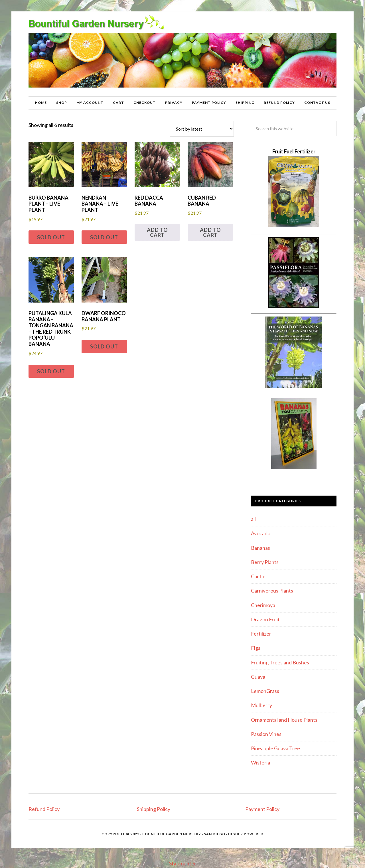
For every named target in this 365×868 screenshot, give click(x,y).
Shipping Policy (154, 809)
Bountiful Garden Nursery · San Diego (184, 834)
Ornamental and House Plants (284, 720)
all (253, 519)
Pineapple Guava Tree (275, 748)
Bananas (260, 548)
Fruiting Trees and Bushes (280, 662)
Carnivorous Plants (272, 591)
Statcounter (183, 863)
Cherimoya (263, 605)
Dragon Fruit (265, 619)
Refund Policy (44, 809)
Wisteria (260, 762)
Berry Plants (265, 562)
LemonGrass (265, 691)
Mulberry (261, 705)
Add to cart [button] (157, 232)
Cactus (259, 576)
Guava (258, 677)
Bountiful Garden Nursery (182, 54)
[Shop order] (202, 129)
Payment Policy (262, 809)
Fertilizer (261, 634)
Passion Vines (266, 734)
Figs (256, 648)
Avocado (261, 533)
